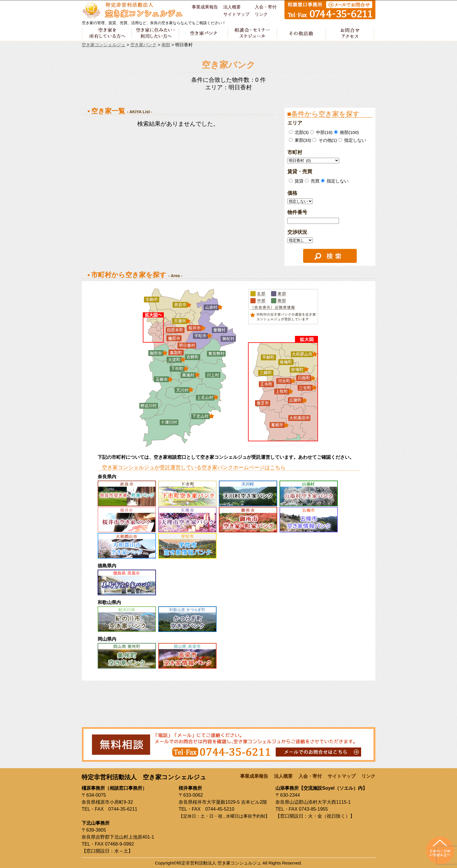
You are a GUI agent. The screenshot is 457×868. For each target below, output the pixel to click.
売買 (314, 181)
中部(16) (321, 132)
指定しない (352, 140)
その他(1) (325, 140)
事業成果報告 (205, 7)
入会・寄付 (266, 7)
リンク (261, 14)
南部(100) (346, 132)
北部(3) (299, 132)
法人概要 (232, 7)
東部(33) (300, 140)
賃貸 (298, 181)
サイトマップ (236, 14)
